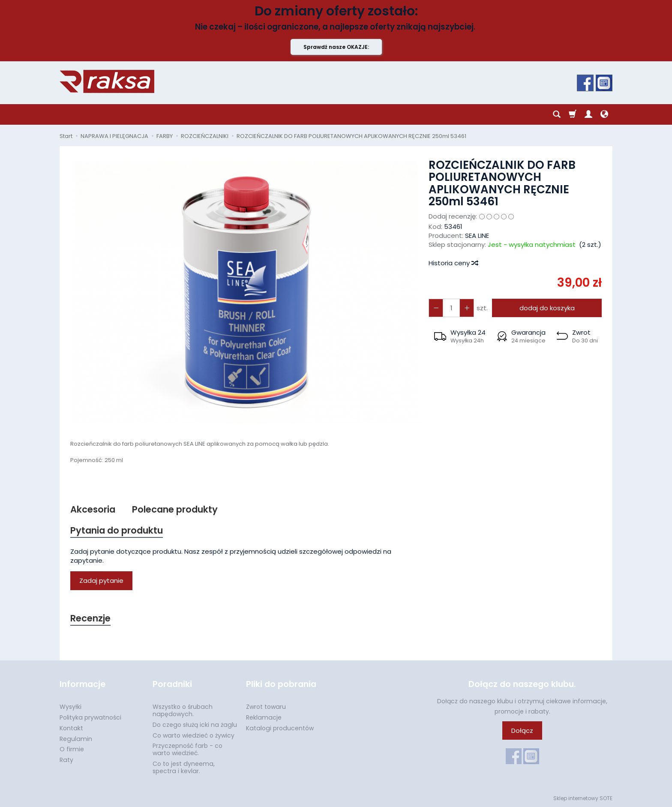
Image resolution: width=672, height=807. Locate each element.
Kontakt (71, 728)
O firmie (72, 749)
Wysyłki (70, 707)
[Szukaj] (557, 114)
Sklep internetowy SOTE (583, 798)
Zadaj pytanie (101, 580)
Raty (66, 760)
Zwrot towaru (266, 707)
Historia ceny (453, 263)
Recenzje (90, 618)
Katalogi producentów (280, 728)
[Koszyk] (573, 114)
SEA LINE (477, 235)
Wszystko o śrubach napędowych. (183, 710)
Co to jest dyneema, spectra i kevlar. (184, 767)
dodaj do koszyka (547, 308)
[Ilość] (451, 308)
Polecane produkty (175, 509)
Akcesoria (93, 509)
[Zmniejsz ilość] (467, 308)
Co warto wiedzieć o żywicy (193, 735)
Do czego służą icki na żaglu (195, 725)
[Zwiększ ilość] (436, 308)
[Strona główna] (107, 81)
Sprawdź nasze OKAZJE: (336, 47)
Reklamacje (264, 717)
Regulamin (76, 739)
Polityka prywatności (90, 717)
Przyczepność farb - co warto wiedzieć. (187, 749)
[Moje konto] (588, 114)
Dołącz (522, 730)
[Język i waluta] (604, 114)
